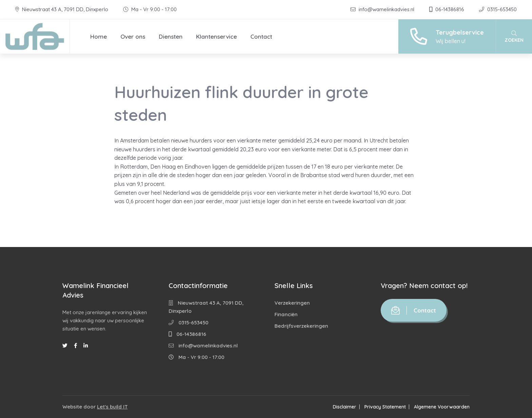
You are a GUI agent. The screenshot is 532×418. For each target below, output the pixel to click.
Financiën (286, 314)
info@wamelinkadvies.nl (383, 9)
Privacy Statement (385, 407)
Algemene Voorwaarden (442, 407)
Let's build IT (112, 407)
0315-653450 (498, 9)
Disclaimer (345, 407)
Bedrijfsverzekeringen (301, 326)
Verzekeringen (292, 303)
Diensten (171, 36)
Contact (261, 36)
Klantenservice (216, 36)
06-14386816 (447, 9)
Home (99, 36)
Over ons (133, 36)
